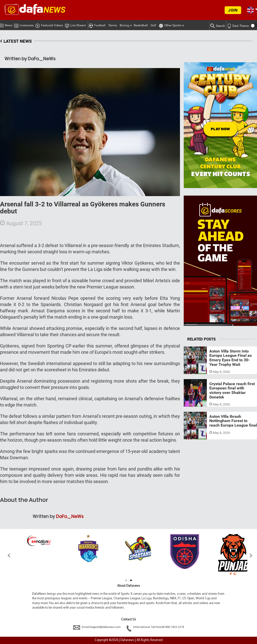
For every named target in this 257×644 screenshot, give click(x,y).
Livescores (24, 24)
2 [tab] (131, 580)
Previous (6, 555)
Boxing (124, 25)
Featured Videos (49, 25)
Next (251, 555)
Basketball (141, 25)
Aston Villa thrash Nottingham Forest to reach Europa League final (233, 421)
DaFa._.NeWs (70, 516)
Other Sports (170, 25)
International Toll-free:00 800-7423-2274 (155, 627)
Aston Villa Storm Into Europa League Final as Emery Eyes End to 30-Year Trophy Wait (231, 358)
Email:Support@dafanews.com (97, 627)
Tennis (113, 25)
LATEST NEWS (16, 41)
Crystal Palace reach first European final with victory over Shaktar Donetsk (232, 390)
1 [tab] (126, 580)
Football (97, 25)
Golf (153, 25)
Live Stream (75, 25)
